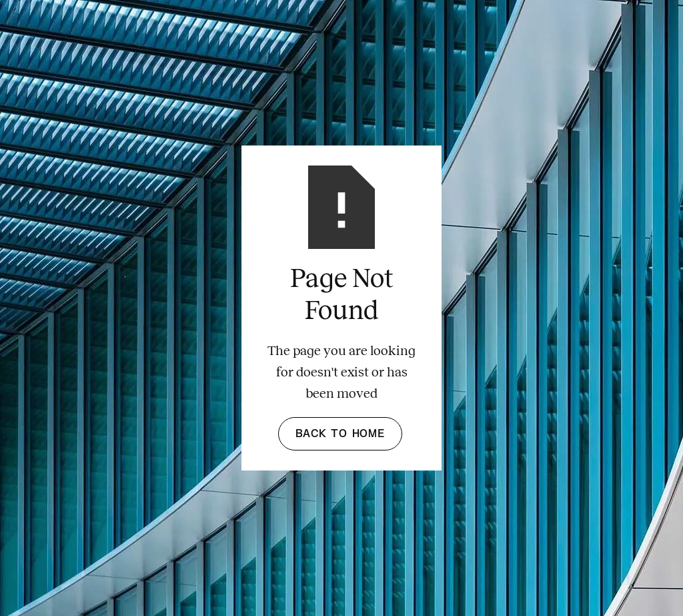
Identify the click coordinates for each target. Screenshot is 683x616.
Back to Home (340, 434)
